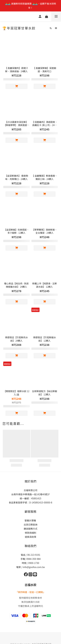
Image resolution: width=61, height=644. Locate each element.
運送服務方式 (31, 529)
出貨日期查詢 (31, 525)
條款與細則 (31, 533)
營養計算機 (30, 520)
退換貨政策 (31, 537)
